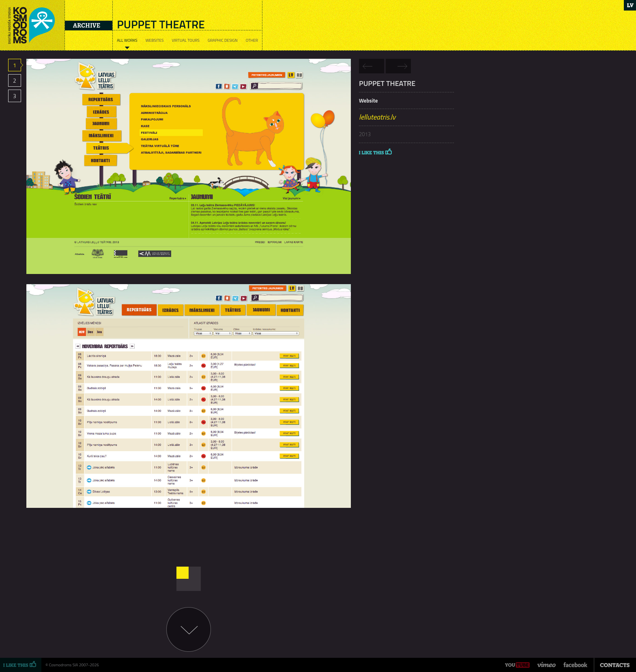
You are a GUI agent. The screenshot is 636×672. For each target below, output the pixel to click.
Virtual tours (186, 40)
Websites (155, 40)
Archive (87, 26)
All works (127, 40)
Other (252, 40)
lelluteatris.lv (377, 117)
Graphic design (223, 40)
